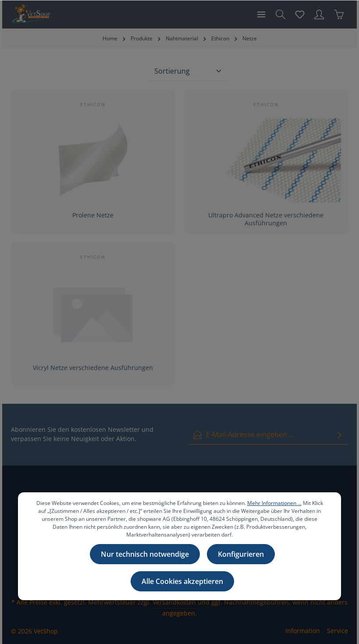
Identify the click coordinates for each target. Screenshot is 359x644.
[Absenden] (340, 435)
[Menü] (261, 14)
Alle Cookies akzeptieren (182, 582)
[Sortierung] (188, 71)
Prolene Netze (93, 215)
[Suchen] (281, 14)
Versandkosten (174, 602)
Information (303, 631)
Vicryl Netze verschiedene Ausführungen (93, 368)
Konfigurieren (241, 555)
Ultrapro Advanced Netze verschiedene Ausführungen (266, 219)
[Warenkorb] (339, 14)
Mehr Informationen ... (274, 504)
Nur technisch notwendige (145, 555)
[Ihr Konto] (319, 14)
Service (338, 631)
